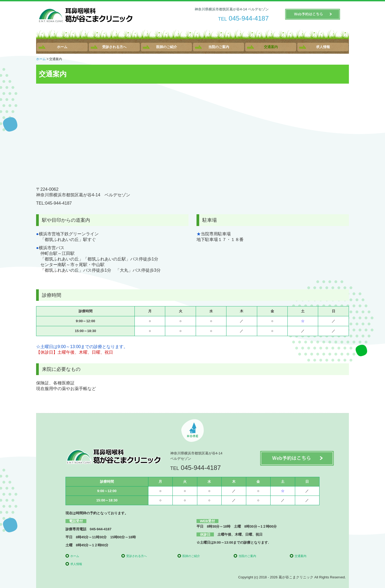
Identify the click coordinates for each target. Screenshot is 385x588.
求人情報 (323, 47)
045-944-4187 (249, 18)
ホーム (62, 47)
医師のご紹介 (167, 47)
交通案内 (271, 47)
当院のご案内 (219, 47)
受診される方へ (114, 47)
